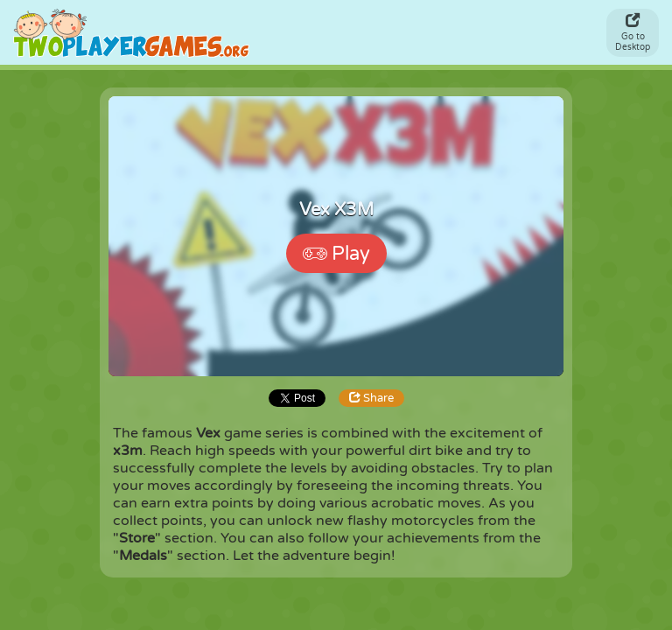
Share (371, 398)
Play (336, 254)
